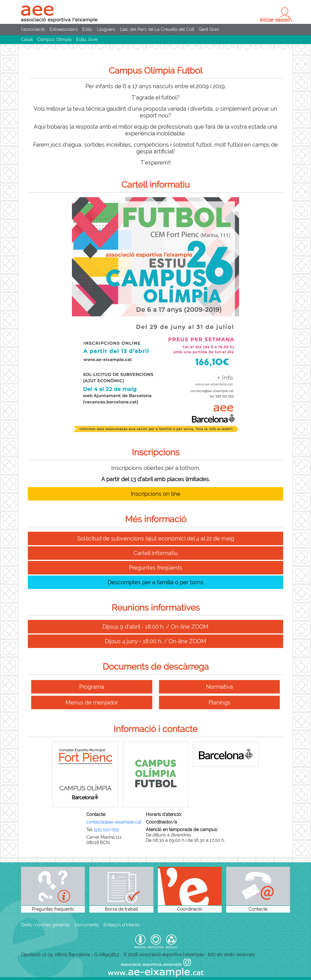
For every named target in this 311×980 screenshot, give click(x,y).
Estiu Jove (87, 39)
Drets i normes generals (46, 925)
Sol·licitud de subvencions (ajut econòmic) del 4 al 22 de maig (156, 538)
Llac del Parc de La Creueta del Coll (157, 29)
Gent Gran (209, 29)
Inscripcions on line (155, 494)
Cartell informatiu (156, 553)
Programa (92, 687)
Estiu (87, 29)
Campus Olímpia (54, 39)
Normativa (219, 687)
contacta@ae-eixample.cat (114, 822)
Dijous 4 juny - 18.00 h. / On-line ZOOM (155, 641)
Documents (87, 925)
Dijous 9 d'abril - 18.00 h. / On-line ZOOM (155, 627)
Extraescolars (64, 29)
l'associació (33, 29)
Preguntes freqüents (156, 568)
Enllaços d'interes (122, 925)
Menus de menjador (92, 702)
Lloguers (106, 29)
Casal (27, 39)
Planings (219, 702)
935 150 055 (107, 830)
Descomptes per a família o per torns (155, 582)
